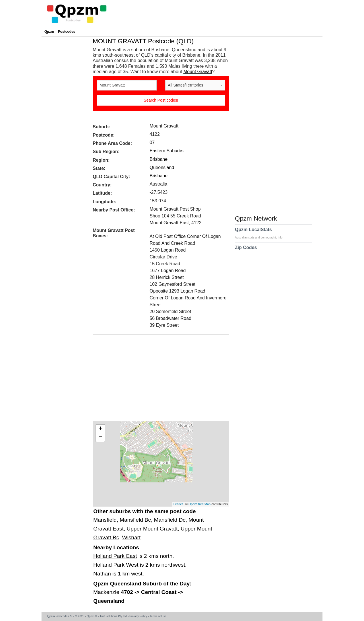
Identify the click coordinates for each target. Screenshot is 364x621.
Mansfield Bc (135, 520)
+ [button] (101, 429)
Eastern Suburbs (167, 151)
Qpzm (49, 32)
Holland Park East (115, 556)
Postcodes (67, 32)
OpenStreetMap (200, 504)
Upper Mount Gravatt (152, 529)
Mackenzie (107, 592)
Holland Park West (116, 565)
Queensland (162, 167)
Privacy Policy (138, 616)
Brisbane (159, 159)
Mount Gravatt (198, 72)
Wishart (131, 537)
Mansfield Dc (170, 520)
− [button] (101, 437)
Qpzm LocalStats (261, 233)
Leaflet (178, 504)
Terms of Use (158, 616)
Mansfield (105, 520)
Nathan (102, 574)
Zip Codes (246, 251)
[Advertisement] (158, 380)
